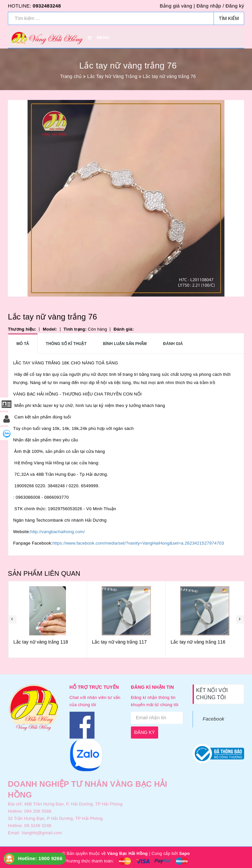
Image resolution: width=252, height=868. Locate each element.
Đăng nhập (209, 6)
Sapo (185, 853)
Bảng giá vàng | (177, 6)
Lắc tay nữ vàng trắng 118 (119, 642)
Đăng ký (235, 6)
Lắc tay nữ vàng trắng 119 (41, 642)
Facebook (214, 719)
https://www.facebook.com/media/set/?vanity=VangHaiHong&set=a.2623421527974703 (138, 543)
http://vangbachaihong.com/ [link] (57, 532)
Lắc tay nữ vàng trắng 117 (198, 642)
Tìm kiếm (229, 18)
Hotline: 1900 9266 (40, 858)
